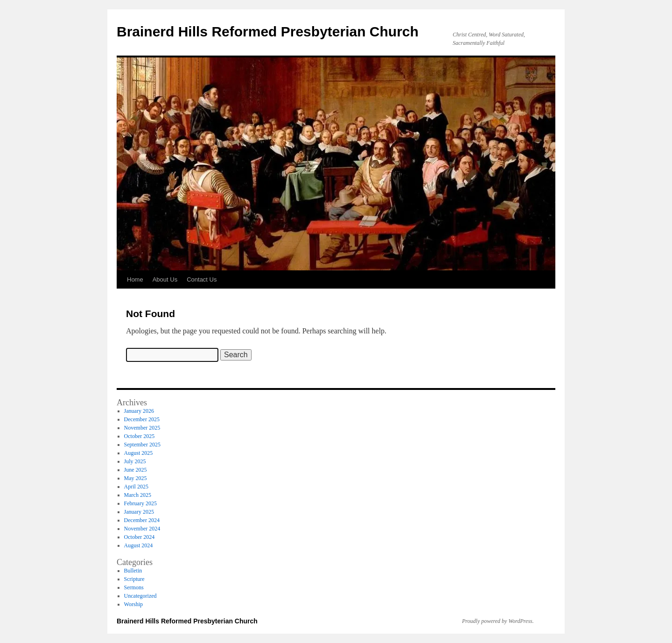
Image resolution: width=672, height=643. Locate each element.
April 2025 (136, 487)
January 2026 (139, 411)
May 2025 (136, 478)
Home (135, 279)
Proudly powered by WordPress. (498, 621)
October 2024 (140, 537)
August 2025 (139, 453)
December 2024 (142, 520)
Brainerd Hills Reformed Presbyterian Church (268, 32)
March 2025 (138, 495)
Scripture (134, 579)
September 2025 (142, 445)
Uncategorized (140, 596)
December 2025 (142, 419)
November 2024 (142, 529)
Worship (133, 604)
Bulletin (133, 571)
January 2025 (139, 512)
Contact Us (202, 279)
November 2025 (142, 428)
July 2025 (135, 461)
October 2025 (140, 436)
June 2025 (136, 470)
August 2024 (139, 545)
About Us (165, 279)
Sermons (134, 587)
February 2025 (140, 503)
